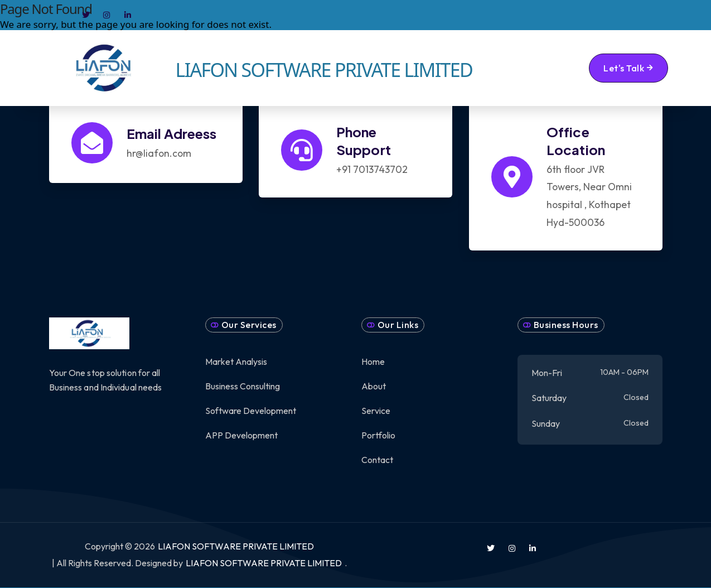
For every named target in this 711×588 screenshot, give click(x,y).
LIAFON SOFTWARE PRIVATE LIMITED (236, 546)
